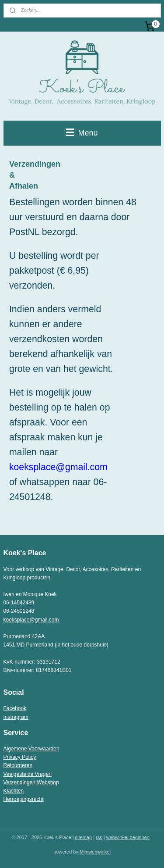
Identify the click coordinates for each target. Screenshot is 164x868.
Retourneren (18, 765)
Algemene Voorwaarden (31, 749)
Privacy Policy (20, 757)
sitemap (84, 837)
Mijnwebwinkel (95, 852)
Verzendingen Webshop (31, 782)
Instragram (16, 717)
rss (99, 837)
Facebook (15, 708)
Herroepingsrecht (24, 799)
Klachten (14, 791)
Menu (82, 133)
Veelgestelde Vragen (28, 774)
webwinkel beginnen (128, 837)
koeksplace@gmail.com (31, 620)
